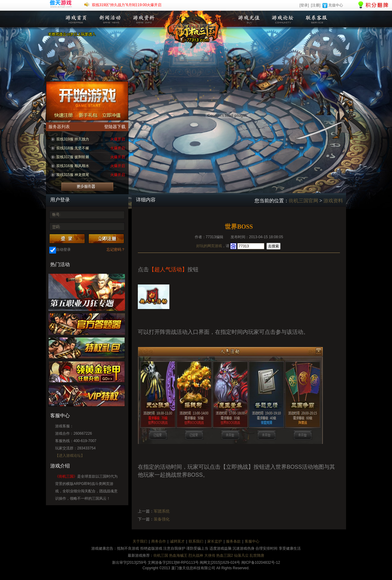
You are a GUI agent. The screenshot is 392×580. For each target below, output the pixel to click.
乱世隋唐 (257, 555)
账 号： (56, 215)
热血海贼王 (178, 555)
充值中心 (336, 5)
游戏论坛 (283, 19)
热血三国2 (225, 555)
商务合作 (159, 541)
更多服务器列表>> (87, 187)
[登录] (304, 5)
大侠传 (210, 555)
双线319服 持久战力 (73, 139)
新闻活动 (110, 19)
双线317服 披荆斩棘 (73, 157)
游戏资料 (143, 19)
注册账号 (61, 115)
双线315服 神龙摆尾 (73, 175)
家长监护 (215, 541)
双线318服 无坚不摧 (73, 148)
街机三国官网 (303, 201)
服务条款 (233, 541)
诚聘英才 (177, 541)
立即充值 (114, 115)
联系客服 (316, 19)
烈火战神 (196, 555)
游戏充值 (249, 19)
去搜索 (273, 246)
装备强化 (162, 519)
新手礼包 (88, 115)
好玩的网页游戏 (209, 246)
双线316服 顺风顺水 (73, 166)
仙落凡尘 (241, 555)
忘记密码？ (116, 250)
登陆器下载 (115, 127)
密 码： (56, 226)
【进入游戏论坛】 (70, 456)
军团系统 (162, 511)
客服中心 (252, 541)
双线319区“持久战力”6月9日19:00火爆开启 (127, 5)
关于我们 (140, 541)
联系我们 (196, 541)
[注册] (316, 5)
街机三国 (161, 555)
